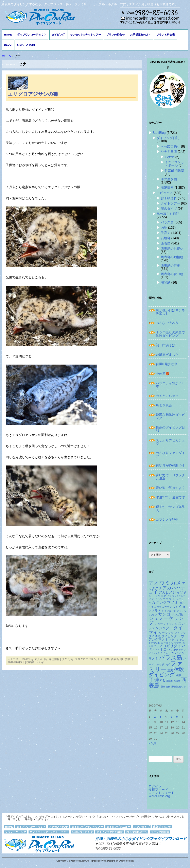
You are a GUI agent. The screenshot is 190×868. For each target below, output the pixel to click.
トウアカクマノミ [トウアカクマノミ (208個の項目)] (166, 638)
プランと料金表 (166, 35)
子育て (166, 233)
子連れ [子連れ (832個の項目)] (157, 680)
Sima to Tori (26, 45)
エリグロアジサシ (86, 659)
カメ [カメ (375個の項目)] (177, 606)
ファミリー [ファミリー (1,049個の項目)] (166, 666)
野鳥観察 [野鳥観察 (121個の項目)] (166, 687)
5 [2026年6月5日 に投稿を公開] (171, 717)
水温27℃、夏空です (170, 497)
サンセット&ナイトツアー (85, 35)
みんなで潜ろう (167, 323)
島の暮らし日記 (168, 214)
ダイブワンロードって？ (32, 35)
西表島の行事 (170, 266)
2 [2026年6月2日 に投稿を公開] (155, 717)
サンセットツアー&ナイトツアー (49, 832)
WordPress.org (159, 796)
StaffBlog (28, 659)
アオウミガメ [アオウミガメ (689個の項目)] (165, 583)
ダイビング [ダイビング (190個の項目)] (169, 636)
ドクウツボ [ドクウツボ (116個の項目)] (154, 643)
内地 (164, 228)
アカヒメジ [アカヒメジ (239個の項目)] (167, 592)
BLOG (8, 45)
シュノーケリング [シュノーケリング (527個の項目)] (166, 621)
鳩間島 (166, 283)
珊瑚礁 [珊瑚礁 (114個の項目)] (169, 681)
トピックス (165, 193)
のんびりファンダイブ (170, 454)
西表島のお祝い (172, 249)
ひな (71, 659)
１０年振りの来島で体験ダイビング (170, 334)
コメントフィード (161, 793)
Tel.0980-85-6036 (108, 849)
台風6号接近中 (166, 364)
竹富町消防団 (174, 171)
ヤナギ (40, 662)
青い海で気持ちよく (170, 488)
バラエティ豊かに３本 (170, 385)
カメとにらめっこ (169, 396)
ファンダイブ (142, 827)
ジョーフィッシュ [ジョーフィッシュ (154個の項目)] (166, 624)
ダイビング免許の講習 (109, 832)
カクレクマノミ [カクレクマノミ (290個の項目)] (165, 602)
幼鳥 (107, 659)
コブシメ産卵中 (167, 519)
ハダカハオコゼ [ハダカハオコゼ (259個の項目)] (167, 648)
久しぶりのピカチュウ (170, 442)
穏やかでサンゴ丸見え (170, 508)
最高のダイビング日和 (170, 429)
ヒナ (100, 659)
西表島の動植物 (172, 257)
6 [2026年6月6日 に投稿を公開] (177, 717)
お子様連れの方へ (141, 35)
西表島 (115, 659)
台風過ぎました (167, 355)
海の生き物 (169, 179)
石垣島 (166, 238)
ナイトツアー (170, 203)
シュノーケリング (16, 832)
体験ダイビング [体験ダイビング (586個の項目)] (166, 672)
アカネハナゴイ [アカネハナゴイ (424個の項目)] (167, 590)
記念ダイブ (169, 209)
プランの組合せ (115, 35)
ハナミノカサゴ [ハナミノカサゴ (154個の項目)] (164, 653)
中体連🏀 (163, 374)
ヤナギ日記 (41, 659)
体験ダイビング (162, 827)
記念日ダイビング (82, 832)
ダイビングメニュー (118, 827)
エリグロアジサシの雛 (33, 94)
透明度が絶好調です (170, 466)
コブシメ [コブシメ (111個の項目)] (153, 615)
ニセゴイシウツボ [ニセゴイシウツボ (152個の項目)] (171, 643)
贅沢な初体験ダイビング (170, 416)
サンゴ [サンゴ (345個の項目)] (164, 614)
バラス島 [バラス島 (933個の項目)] (171, 657)
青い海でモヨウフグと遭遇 (170, 477)
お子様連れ (169, 198)
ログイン (155, 786)
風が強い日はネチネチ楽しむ (170, 312)
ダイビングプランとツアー (87, 827)
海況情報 (54, 659)
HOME (8, 35)
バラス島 (167, 222)
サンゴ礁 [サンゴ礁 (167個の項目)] (177, 614)
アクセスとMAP (58, 827)
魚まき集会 (164, 405)
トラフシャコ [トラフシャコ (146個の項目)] (177, 640)
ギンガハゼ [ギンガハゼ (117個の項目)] (170, 611)
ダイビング (58, 35)
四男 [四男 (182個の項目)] (179, 675)
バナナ (170, 157)
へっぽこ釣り (170, 146)
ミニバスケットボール (174, 164)
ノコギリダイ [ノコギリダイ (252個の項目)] (170, 646)
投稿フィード (158, 790)
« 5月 (152, 743)
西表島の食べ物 (172, 274)
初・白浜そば (166, 345)
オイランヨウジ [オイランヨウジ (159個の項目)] (161, 599)
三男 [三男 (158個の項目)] (170, 670)
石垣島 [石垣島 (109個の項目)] (177, 681)
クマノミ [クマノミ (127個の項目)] (182, 611)
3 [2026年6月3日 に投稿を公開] (160, 717)
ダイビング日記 (168, 138)
